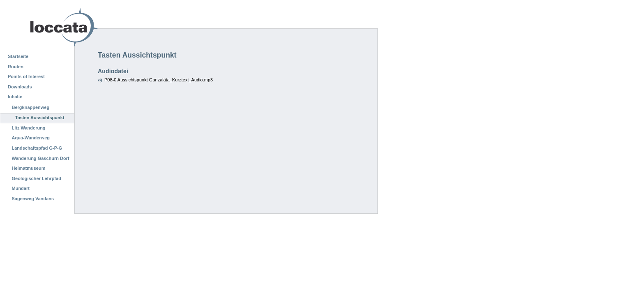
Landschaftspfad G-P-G (37, 148)
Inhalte (15, 97)
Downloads (20, 87)
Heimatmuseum (29, 168)
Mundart (21, 188)
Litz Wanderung (29, 128)
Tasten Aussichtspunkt (40, 118)
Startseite (18, 56)
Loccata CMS (43, 27)
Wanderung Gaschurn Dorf (41, 158)
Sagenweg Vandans (33, 199)
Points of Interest (26, 76)
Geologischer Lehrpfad (37, 178)
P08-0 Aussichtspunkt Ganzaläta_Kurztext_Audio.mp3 (159, 80)
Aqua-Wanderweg (31, 138)
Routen (16, 67)
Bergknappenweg (31, 107)
